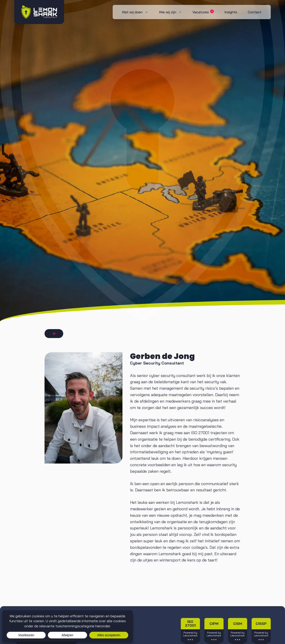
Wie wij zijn (173, 12)
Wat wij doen (138, 12)
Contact (255, 12)
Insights (231, 12)
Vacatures (203, 12)
